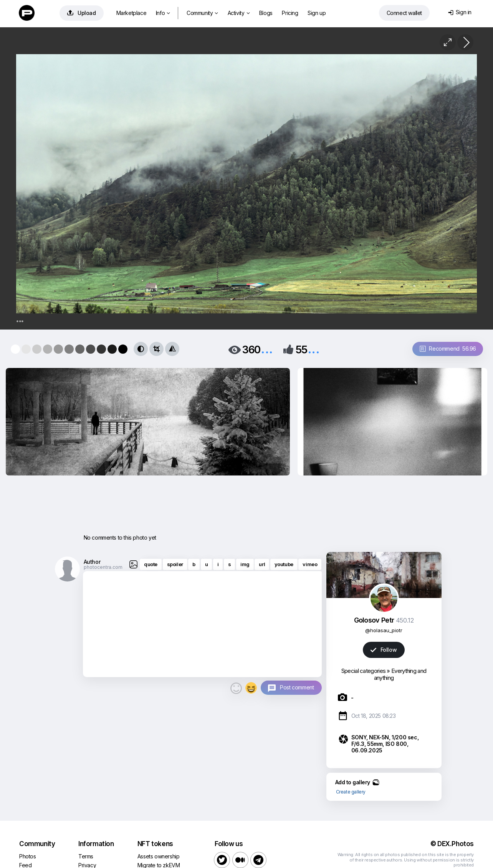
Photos (28, 856)
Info (163, 13)
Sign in (460, 12)
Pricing (290, 13)
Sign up (317, 13)
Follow (384, 650)
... (267, 349)
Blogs (266, 13)
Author (92, 562)
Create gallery (351, 792)
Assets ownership (159, 856)
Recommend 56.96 (448, 349)
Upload (82, 13)
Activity (239, 13)
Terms (86, 856)
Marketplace (132, 13)
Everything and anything (400, 674)
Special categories (363, 671)
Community (202, 13)
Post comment (297, 687)
